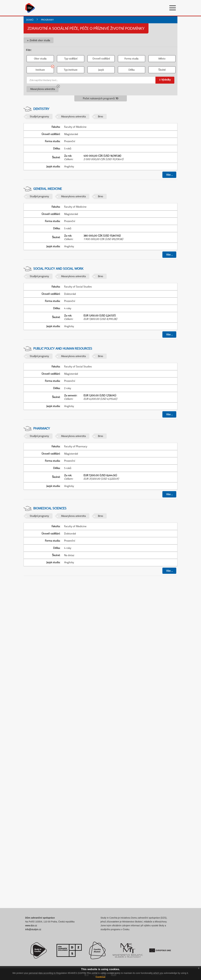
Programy (47, 20)
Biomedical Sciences (50, 508)
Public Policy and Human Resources (63, 348)
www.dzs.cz (31, 926)
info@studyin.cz (33, 929)
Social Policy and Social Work (58, 269)
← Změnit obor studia (39, 40)
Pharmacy (42, 428)
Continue (101, 977)
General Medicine (48, 189)
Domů (30, 20)
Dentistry (41, 109)
